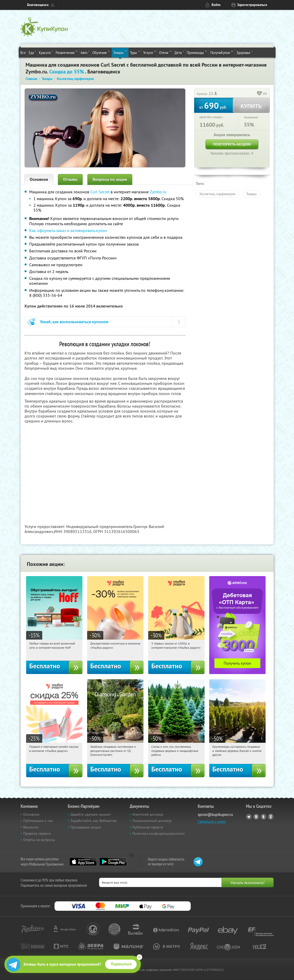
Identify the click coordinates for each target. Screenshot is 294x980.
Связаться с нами (212, 821)
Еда (32, 52)
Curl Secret (100, 192)
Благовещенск (38, 5)
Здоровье (244, 52)
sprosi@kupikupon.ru (215, 814)
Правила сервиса (37, 833)
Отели (165, 52)
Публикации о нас (38, 821)
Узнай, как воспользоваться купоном (74, 322)
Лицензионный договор (152, 821)
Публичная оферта (148, 827)
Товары (120, 52)
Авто (85, 52)
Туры (135, 52)
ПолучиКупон (222, 52)
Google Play (113, 862)
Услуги (150, 52)
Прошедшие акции (86, 827)
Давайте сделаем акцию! (91, 814)
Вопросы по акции (110, 179)
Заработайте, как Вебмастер (94, 821)
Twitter (263, 817)
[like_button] (260, 94)
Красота (46, 52)
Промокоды (197, 52)
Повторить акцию (232, 144)
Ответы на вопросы (39, 840)
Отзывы (70, 179)
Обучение (101, 52)
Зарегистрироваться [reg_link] (252, 5)
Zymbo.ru (158, 192)
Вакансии (31, 827)
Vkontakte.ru (256, 817)
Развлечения (67, 52)
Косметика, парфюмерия (217, 194)
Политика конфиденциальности (158, 833)
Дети (179, 52)
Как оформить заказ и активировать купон (68, 230)
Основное (39, 179)
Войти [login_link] (216, 5)
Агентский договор (148, 814)
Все (23, 53)
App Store (83, 862)
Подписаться (121, 964)
